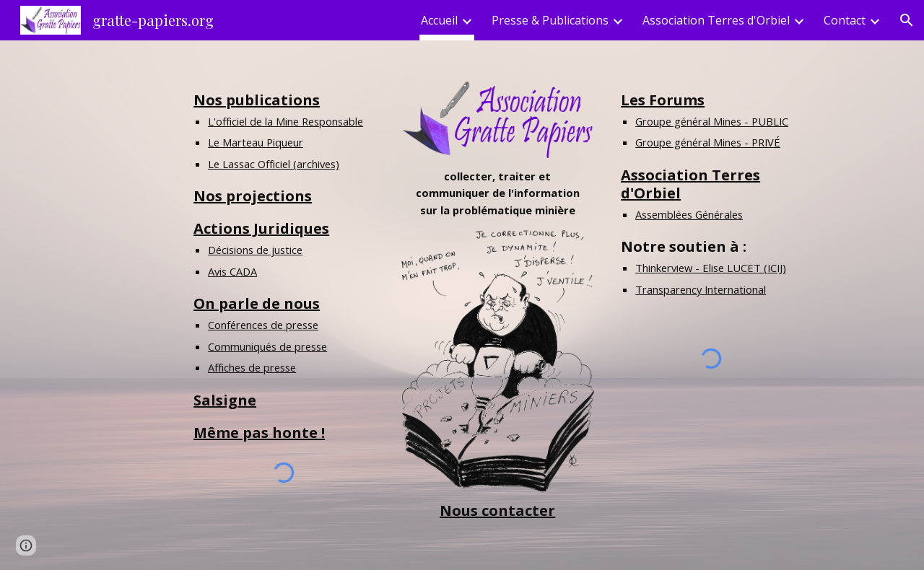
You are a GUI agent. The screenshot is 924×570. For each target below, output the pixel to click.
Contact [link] (845, 20)
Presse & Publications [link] (550, 20)
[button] (907, 20)
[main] (284, 266)
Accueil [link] (439, 20)
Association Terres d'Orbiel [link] (716, 20)
